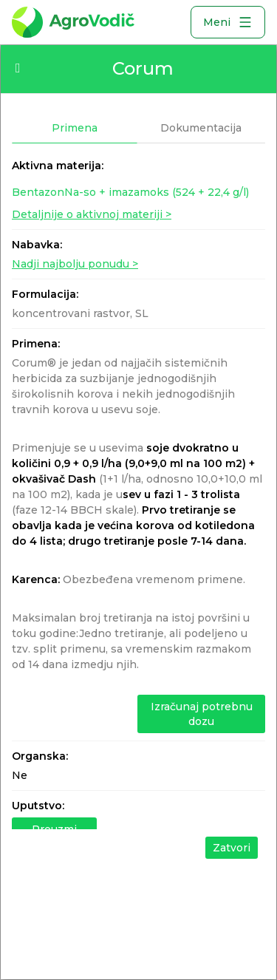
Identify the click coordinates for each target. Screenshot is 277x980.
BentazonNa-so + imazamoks (130, 192)
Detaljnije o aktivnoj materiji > (92, 214)
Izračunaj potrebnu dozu (202, 714)
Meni (228, 22)
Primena (75, 128)
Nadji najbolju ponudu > (75, 264)
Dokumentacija (201, 128)
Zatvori (232, 848)
